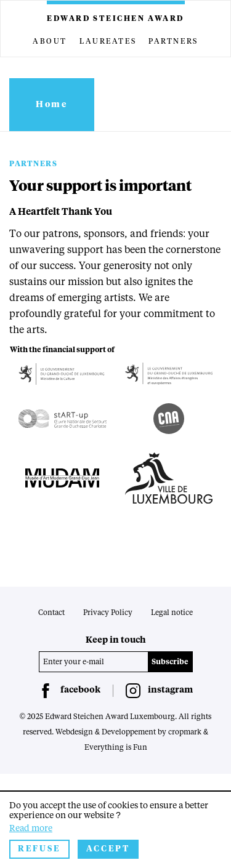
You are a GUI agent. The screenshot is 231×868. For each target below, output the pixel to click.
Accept (108, 849)
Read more (31, 829)
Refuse (39, 849)
